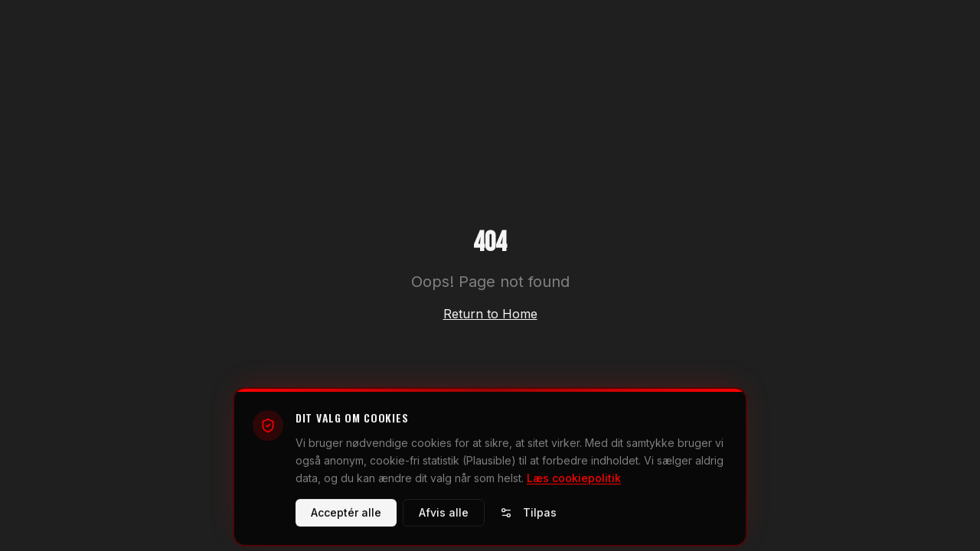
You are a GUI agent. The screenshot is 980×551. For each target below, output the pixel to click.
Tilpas (528, 517)
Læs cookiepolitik (574, 482)
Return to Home (490, 314)
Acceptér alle (346, 517)
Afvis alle (444, 517)
